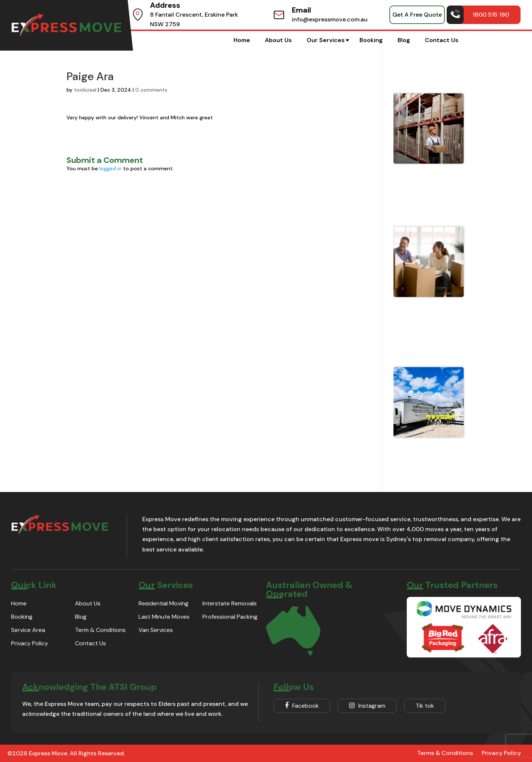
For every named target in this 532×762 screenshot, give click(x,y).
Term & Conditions (100, 630)
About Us (278, 40)
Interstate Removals (230, 603)
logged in (110, 168)
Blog (404, 40)
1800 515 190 (478, 15)
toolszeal (85, 90)
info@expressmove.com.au (330, 19)
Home (242, 40)
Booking (371, 40)
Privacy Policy (30, 643)
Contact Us (442, 40)
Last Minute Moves (164, 617)
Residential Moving (163, 603)
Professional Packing (230, 617)
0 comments (151, 90)
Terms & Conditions (445, 753)
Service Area (28, 630)
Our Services (326, 40)
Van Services (156, 630)
